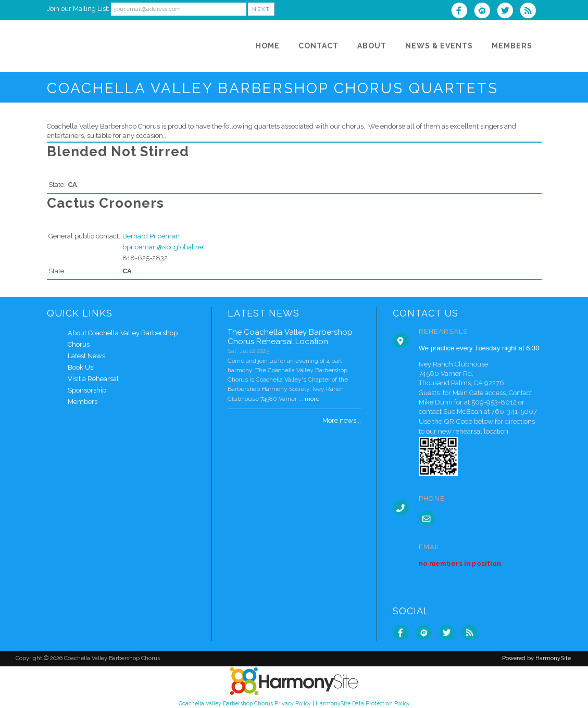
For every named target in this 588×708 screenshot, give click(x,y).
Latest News (86, 356)
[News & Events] (439, 46)
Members (83, 402)
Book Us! (81, 367)
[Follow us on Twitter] (508, 12)
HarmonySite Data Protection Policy (363, 703)
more (312, 399)
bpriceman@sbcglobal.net (164, 247)
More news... (342, 420)
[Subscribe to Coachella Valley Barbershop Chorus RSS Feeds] (530, 12)
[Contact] (318, 46)
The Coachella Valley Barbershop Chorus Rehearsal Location (290, 337)
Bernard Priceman (151, 236)
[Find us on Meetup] (485, 12)
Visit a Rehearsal (93, 379)
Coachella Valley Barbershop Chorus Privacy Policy (245, 703)
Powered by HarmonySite (536, 658)
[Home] (268, 46)
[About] (372, 46)
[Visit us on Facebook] (462, 12)
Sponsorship (87, 390)
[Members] (512, 46)
